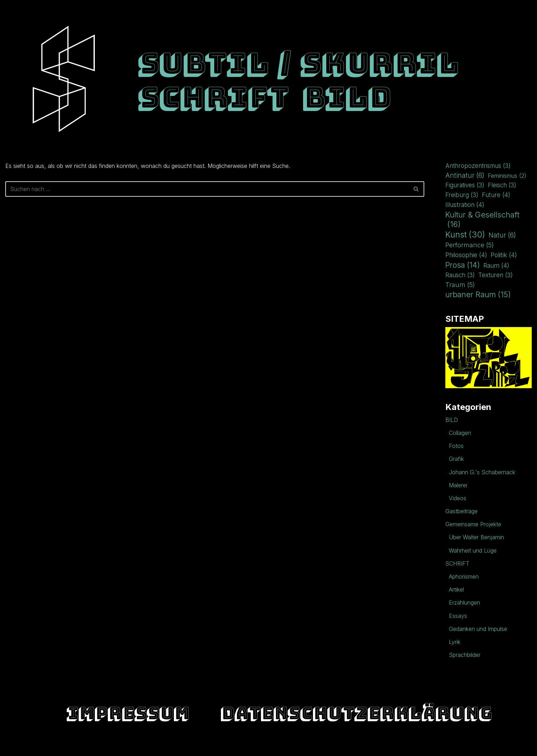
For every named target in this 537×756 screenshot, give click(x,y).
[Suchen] (207, 189)
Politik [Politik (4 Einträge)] (504, 255)
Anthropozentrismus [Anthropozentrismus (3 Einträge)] (478, 166)
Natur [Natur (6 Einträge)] (502, 235)
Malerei (458, 485)
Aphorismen (464, 576)
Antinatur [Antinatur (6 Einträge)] (465, 175)
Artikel (456, 589)
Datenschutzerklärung (356, 713)
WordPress (78, 747)
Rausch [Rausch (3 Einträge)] (460, 275)
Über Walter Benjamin (476, 537)
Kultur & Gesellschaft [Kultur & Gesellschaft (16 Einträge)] (482, 220)
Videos (458, 498)
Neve (12, 747)
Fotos (456, 446)
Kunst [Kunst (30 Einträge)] (465, 234)
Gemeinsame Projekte (473, 524)
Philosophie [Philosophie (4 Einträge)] (466, 255)
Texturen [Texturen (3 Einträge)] (496, 275)
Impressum (128, 713)
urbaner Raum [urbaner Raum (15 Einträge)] (478, 295)
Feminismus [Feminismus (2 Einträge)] (507, 176)
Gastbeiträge (461, 511)
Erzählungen (464, 602)
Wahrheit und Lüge (473, 550)
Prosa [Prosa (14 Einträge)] (463, 265)
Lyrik (455, 642)
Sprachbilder (465, 655)
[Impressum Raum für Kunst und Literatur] (64, 79)
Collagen (460, 433)
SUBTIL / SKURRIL (298, 63)
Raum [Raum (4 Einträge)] (496, 265)
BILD (346, 97)
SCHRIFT (213, 97)
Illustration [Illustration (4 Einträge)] (465, 205)
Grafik (456, 459)
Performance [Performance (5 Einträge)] (470, 245)
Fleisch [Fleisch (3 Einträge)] (502, 185)
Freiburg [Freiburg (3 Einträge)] (462, 195)
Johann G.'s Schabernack (482, 472)
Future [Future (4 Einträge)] (496, 195)
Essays (458, 616)
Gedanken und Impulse (478, 629)
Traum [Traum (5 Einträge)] (460, 285)
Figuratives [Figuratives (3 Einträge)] (465, 185)
